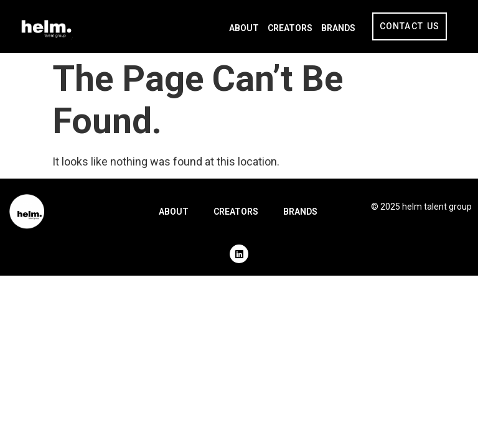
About (244, 28)
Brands (338, 28)
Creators (290, 28)
